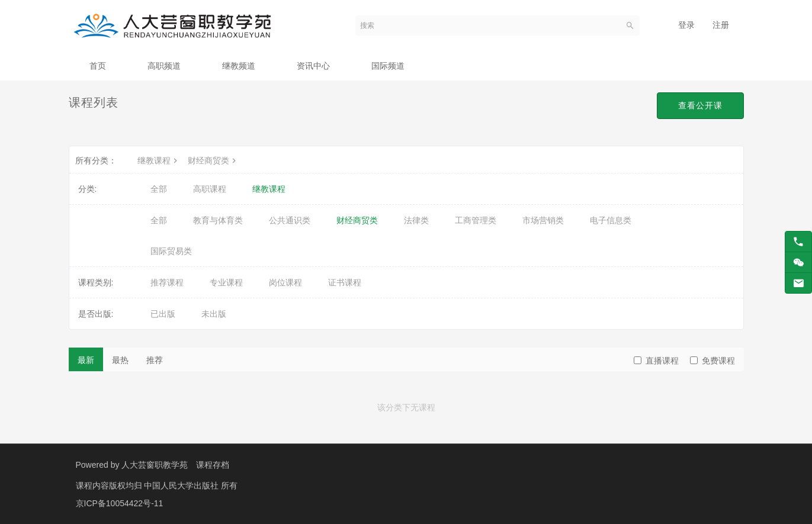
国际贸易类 (171, 251)
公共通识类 (290, 220)
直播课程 (656, 361)
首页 (98, 66)
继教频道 (239, 66)
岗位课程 (285, 282)
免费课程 (712, 361)
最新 (86, 360)
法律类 (416, 220)
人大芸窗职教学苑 (155, 465)
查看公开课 (700, 105)
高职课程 (210, 189)
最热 (120, 360)
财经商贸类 (213, 160)
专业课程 (226, 282)
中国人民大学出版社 (182, 486)
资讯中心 (313, 66)
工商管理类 (476, 220)
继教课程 (159, 160)
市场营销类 (543, 220)
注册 (721, 25)
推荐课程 (167, 282)
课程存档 (213, 465)
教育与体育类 (218, 220)
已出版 (163, 314)
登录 (686, 25)
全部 (159, 189)
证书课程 (345, 282)
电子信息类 (611, 220)
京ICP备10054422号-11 (120, 503)
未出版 (214, 314)
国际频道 (388, 66)
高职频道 (164, 66)
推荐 (155, 360)
